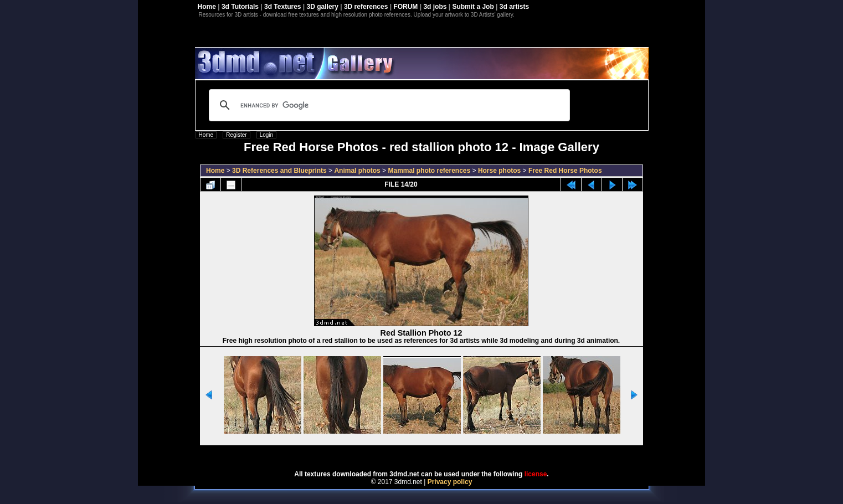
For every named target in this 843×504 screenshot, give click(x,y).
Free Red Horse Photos (565, 171)
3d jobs (435, 7)
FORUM (405, 7)
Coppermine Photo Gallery (435, 454)
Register (236, 135)
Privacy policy (450, 482)
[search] (388, 105)
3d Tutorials (240, 7)
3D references (366, 7)
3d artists (514, 7)
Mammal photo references (429, 171)
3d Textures (282, 7)
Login (266, 135)
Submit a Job (473, 7)
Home (207, 7)
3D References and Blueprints (279, 171)
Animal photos (357, 171)
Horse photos (499, 171)
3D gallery (323, 7)
